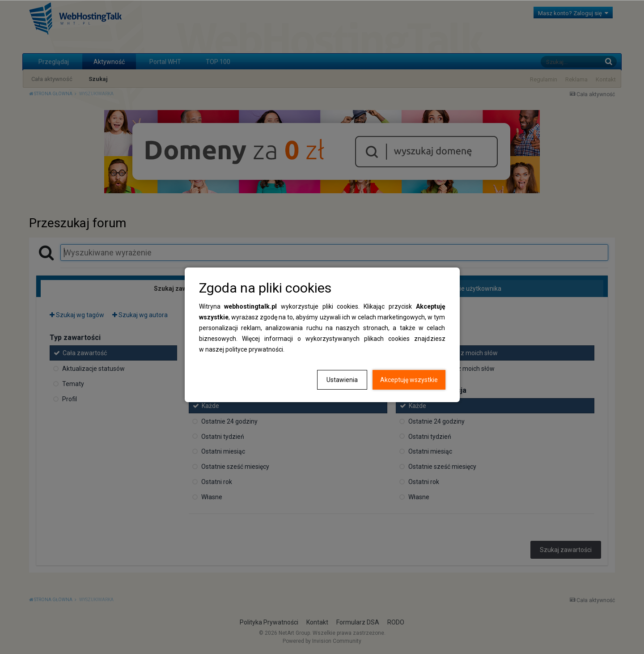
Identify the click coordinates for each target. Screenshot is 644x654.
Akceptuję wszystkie (409, 380)
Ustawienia (342, 380)
